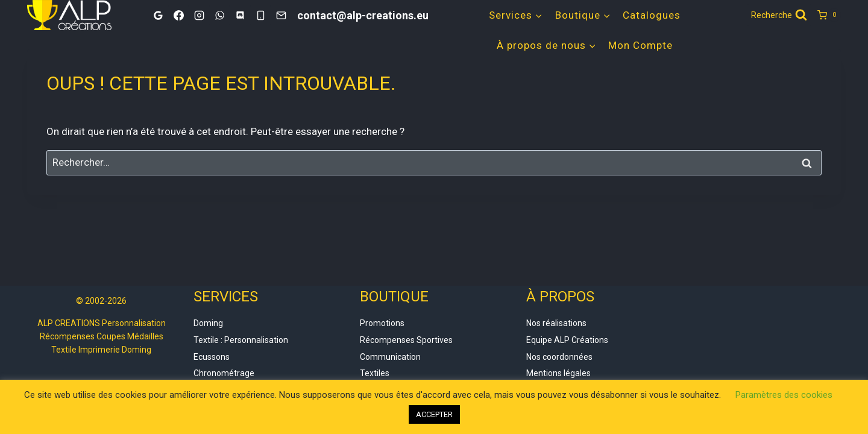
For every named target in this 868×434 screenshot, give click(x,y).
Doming (208, 323)
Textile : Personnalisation (241, 340)
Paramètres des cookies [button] (784, 395)
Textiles (375, 373)
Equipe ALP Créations (567, 340)
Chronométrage (224, 373)
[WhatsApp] (219, 15)
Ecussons (212, 357)
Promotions (382, 323)
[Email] (281, 15)
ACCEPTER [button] (434, 414)
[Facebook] (178, 15)
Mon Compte (640, 45)
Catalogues (652, 15)
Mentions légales (558, 373)
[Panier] (829, 15)
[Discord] (240, 15)
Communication (390, 357)
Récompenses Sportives (406, 340)
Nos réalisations (556, 323)
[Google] (158, 15)
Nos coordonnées (559, 357)
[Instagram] (199, 15)
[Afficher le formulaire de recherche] (779, 15)
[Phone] (260, 15)
